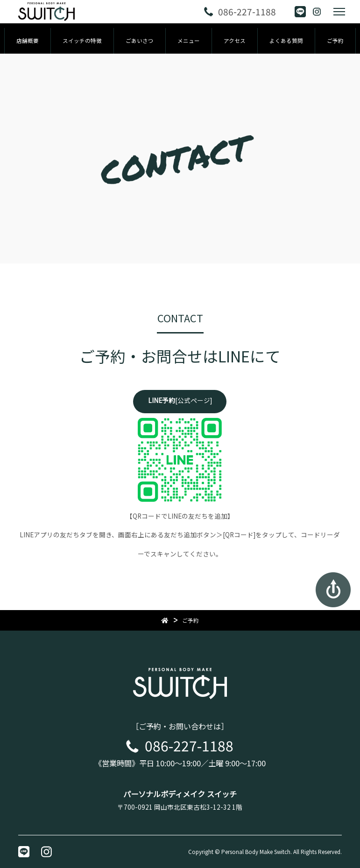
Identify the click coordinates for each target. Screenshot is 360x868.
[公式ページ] (180, 400)
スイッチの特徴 (82, 41)
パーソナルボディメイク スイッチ (180, 794)
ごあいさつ (140, 41)
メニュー (189, 41)
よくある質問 (286, 41)
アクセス (235, 41)
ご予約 (335, 41)
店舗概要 (28, 41)
